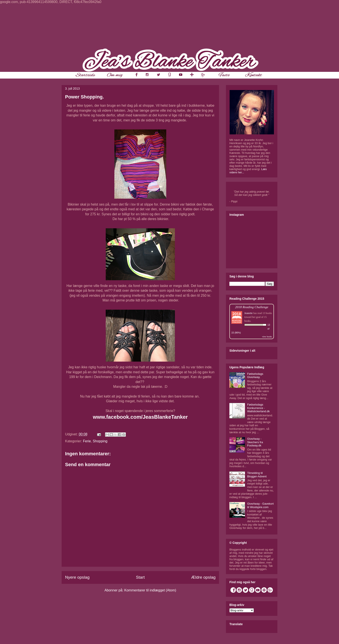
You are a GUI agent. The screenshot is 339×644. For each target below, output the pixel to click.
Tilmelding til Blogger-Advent (257, 475)
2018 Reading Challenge (252, 307)
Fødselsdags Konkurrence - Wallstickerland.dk (258, 408)
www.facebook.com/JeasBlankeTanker (140, 417)
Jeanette (249, 313)
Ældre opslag (203, 577)
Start (140, 577)
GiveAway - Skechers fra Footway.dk (255, 442)
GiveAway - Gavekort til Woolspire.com (260, 505)
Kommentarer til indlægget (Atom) (150, 590)
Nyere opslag (77, 577)
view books (267, 337)
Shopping (100, 441)
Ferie (87, 441)
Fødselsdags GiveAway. (255, 376)
